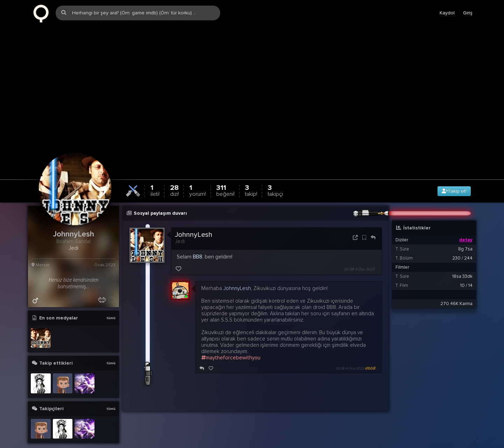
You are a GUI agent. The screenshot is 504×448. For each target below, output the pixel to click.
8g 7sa (465, 232)
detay (466, 223)
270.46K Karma (456, 287)
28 (174, 174)
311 (225, 174)
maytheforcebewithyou (231, 341)
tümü (111, 301)
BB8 (198, 240)
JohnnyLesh (194, 218)
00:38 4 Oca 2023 (359, 252)
